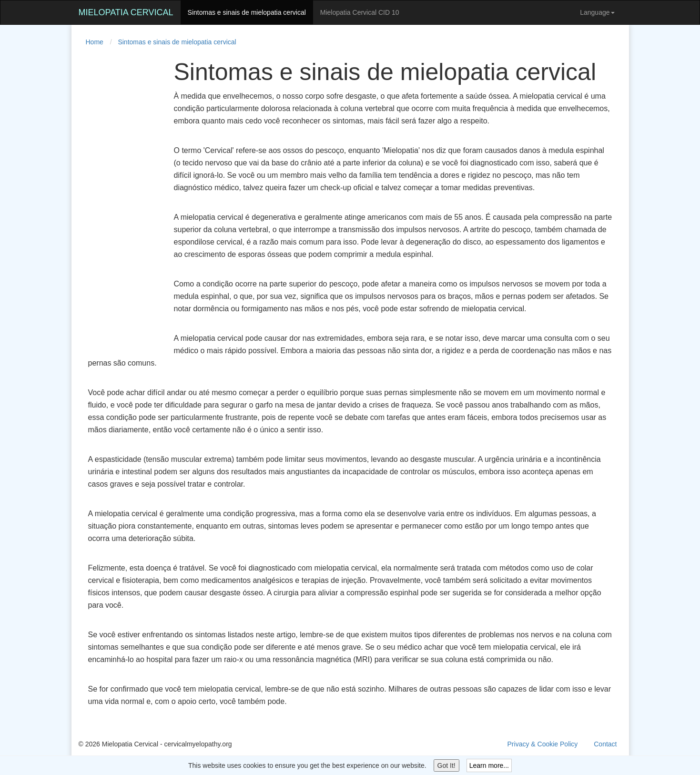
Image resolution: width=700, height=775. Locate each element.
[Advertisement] (117, 202)
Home (95, 42)
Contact (605, 744)
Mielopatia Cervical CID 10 (360, 12)
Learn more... (489, 765)
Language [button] (597, 12)
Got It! (446, 765)
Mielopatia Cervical (126, 12)
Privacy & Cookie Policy (543, 744)
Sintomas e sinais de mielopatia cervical (247, 12)
